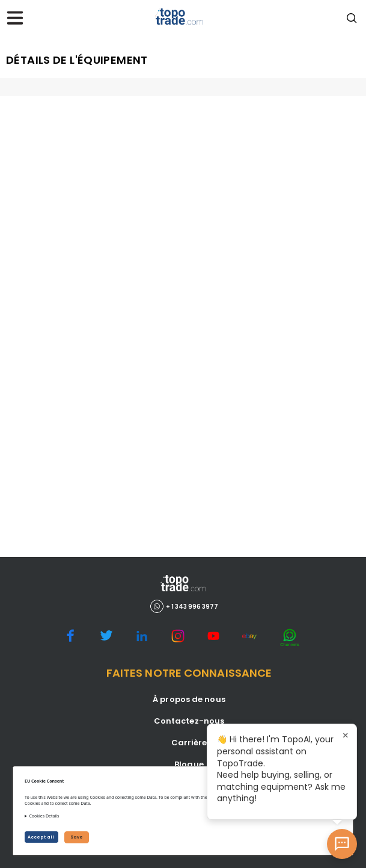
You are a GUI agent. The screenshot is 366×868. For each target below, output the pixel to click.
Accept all (41, 837)
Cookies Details (44, 816)
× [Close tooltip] (346, 735)
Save (77, 837)
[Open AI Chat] (342, 844)
